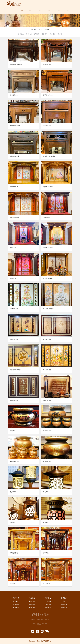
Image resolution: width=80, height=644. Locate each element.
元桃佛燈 (12, 522)
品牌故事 (64, 604)
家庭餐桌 (16, 604)
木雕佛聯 (32, 607)
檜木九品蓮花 (47, 583)
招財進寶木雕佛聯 (15, 370)
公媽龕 (60, 34)
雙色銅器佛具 (47, 461)
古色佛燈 (46, 492)
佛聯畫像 (37, 34)
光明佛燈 (53, 34)
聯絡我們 (68, 10)
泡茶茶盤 (48, 607)
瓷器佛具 (12, 431)
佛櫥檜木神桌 (14, 187)
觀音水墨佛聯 (14, 309)
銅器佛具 (45, 34)
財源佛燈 (46, 522)
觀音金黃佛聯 (47, 370)
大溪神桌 (30, 10)
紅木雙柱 (46, 553)
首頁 (22, 10)
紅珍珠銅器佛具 (48, 431)
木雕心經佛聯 (14, 339)
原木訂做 (40, 10)
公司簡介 (64, 601)
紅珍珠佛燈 (13, 492)
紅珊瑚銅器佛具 (14, 461)
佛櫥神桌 (29, 34)
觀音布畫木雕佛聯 (48, 309)
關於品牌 (49, 10)
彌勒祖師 (48, 604)
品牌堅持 (64, 607)
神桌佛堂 (21, 34)
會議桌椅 (16, 607)
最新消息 (59, 10)
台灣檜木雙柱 (14, 553)
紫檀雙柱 (12, 583)
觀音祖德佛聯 (47, 339)
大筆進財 (48, 601)
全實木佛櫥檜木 (48, 187)
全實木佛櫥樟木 (14, 217)
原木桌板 (16, 601)
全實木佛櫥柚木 (48, 278)
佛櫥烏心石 (46, 217)
